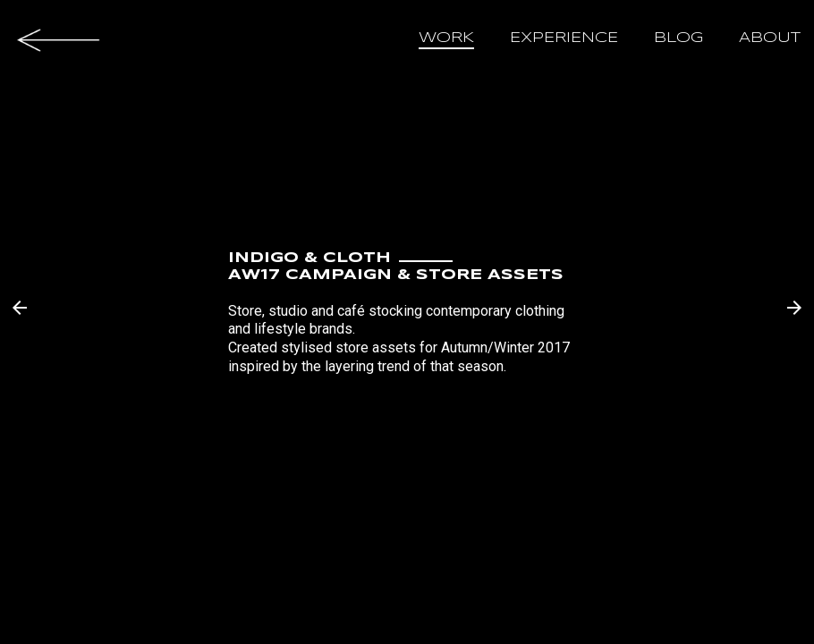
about (770, 38)
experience (564, 38)
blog (678, 38)
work (446, 38)
